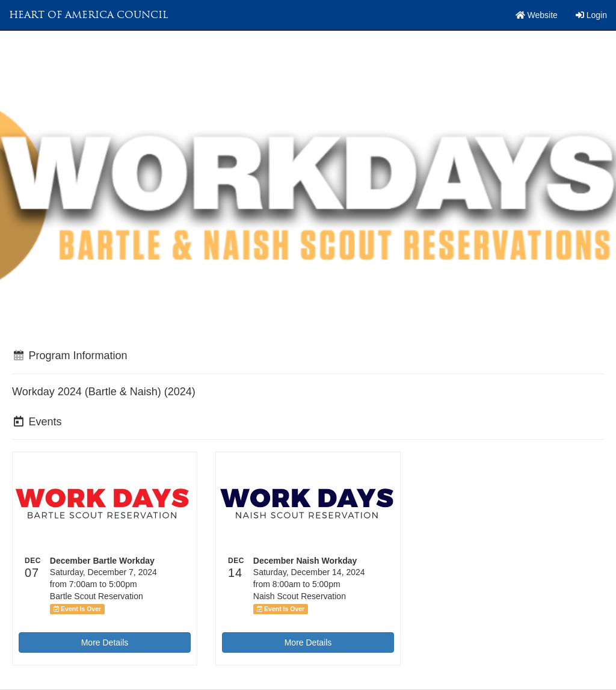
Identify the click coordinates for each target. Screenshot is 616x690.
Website (537, 15)
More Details (105, 642)
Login (591, 15)
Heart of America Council (88, 15)
